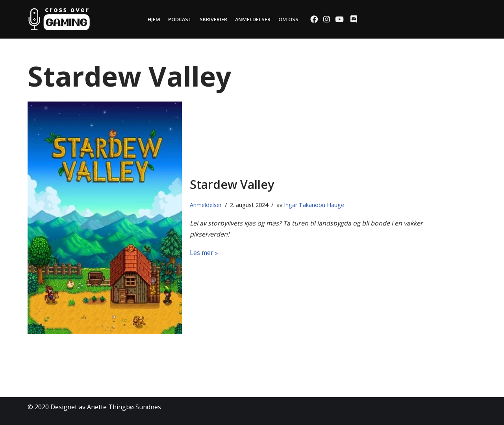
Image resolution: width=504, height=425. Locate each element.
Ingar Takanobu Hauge (314, 205)
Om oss (288, 19)
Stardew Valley (232, 184)
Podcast (180, 19)
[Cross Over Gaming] (59, 19)
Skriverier (213, 19)
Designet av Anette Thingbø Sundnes (106, 407)
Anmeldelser (253, 19)
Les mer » (204, 253)
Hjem (154, 19)
